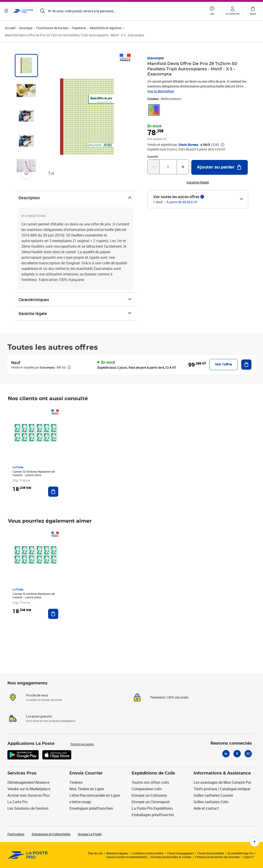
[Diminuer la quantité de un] (153, 167)
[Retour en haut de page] (255, 842)
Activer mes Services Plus (29, 795)
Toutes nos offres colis (150, 782)
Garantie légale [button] (198, 182)
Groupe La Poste (90, 834)
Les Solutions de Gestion (28, 808)
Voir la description (161, 91)
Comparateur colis (147, 789)
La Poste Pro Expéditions (152, 808)
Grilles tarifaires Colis (211, 802)
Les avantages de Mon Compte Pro (222, 782)
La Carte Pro (18, 802)
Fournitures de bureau (52, 28)
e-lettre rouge (80, 802)
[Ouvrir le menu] (6, 11)
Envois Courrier (86, 773)
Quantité (153, 156)
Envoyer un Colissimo (149, 795)
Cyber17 (249, 857)
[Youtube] (248, 754)
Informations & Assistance (222, 773)
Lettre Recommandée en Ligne (95, 795)
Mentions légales (117, 853)
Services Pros (22, 773)
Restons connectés (231, 743)
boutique (26, 28)
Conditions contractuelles (147, 853)
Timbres (76, 782)
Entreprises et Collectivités (51, 834)
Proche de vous (37, 695)
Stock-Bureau (188, 145)
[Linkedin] (226, 754)
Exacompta (156, 58)
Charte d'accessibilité (210, 853)
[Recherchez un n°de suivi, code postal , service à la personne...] (79, 11)
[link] (154, 110)
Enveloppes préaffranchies (91, 808)
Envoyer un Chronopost (151, 802)
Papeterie (79, 28)
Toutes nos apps (82, 744)
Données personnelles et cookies (171, 857)
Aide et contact (206, 808)
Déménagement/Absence (28, 782)
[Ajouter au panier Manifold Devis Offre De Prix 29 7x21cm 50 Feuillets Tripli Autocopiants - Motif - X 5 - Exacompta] (220, 167)
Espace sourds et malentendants (127, 857)
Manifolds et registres (106, 28)
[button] (212, 11)
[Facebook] (237, 754)
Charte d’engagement (180, 853)
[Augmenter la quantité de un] (183, 167)
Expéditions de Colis (153, 773)
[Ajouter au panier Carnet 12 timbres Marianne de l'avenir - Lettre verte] (53, 492)
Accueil (10, 28)
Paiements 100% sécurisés (169, 697)
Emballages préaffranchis (153, 815)
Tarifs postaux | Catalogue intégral (222, 789)
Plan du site (95, 853)
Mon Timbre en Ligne (87, 789)
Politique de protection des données (217, 857)
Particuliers (16, 834)
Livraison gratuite (39, 716)
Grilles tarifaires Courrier (213, 795)
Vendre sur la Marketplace (29, 789)
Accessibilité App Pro (241, 853)
